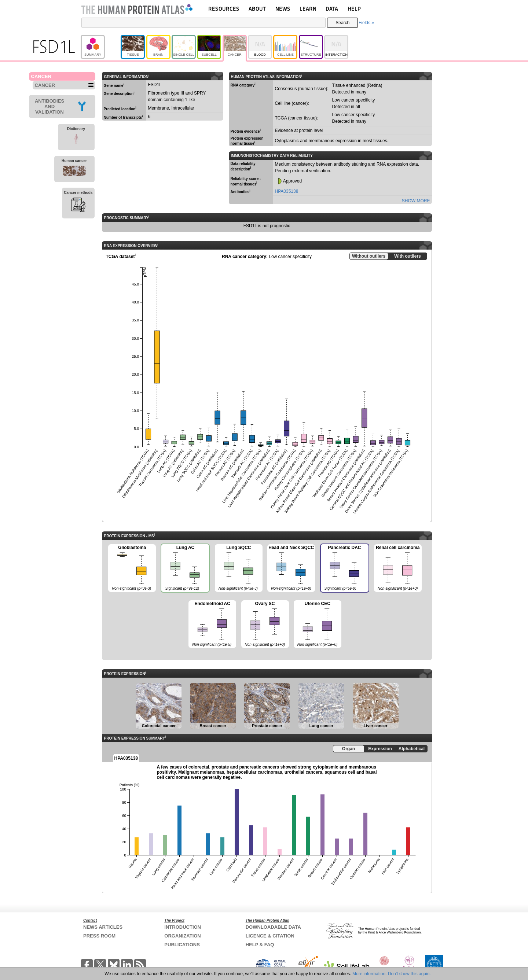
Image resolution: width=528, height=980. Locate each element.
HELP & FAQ (260, 945)
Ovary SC (265, 625)
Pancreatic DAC (344, 569)
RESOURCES (224, 9)
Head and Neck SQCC (291, 568)
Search (342, 23)
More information (369, 974)
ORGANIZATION (182, 936)
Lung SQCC (239, 568)
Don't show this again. (409, 974)
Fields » (366, 23)
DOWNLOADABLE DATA (273, 927)
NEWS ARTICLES (103, 927)
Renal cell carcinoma (398, 568)
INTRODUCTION (183, 927)
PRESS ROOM (99, 936)
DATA (332, 9)
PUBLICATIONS (182, 945)
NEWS (283, 9)
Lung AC (185, 569)
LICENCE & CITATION (270, 936)
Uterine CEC (318, 625)
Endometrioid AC (212, 625)
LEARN (308, 9)
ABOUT (257, 9)
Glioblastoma (132, 568)
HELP (354, 9)
